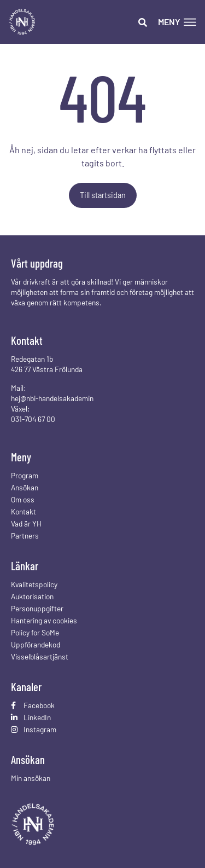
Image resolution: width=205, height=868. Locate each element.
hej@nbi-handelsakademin (52, 398)
